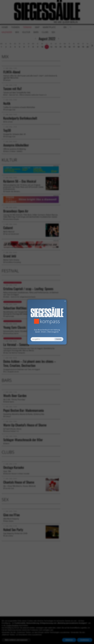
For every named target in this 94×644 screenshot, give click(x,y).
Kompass (50, 321)
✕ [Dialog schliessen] (60, 301)
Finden (58, 339)
